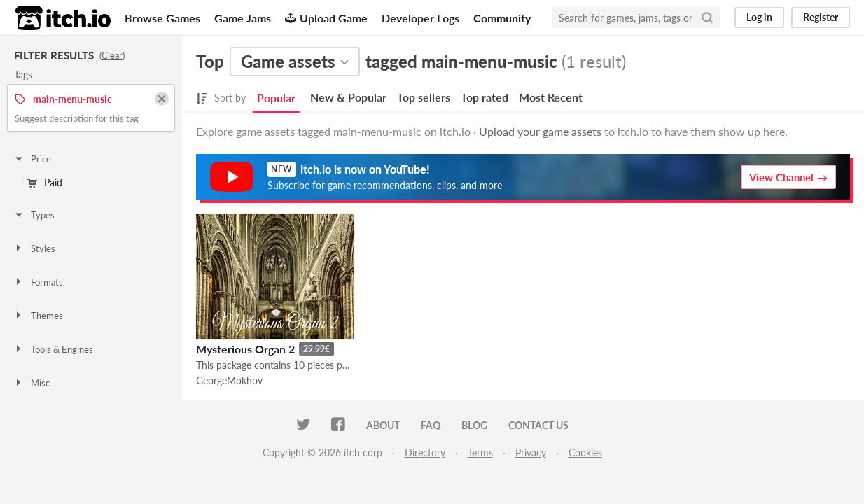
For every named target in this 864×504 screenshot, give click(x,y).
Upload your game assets (540, 131)
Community (502, 18)
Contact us (538, 425)
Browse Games (162, 18)
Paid (45, 182)
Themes (38, 316)
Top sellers (424, 97)
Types (34, 215)
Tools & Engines (53, 349)
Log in (759, 17)
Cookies (585, 453)
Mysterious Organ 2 (245, 349)
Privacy (531, 453)
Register (821, 17)
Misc (32, 383)
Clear (112, 55)
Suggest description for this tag (77, 118)
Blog (474, 425)
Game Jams (243, 18)
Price (32, 159)
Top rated (485, 97)
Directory (425, 453)
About (383, 425)
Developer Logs (420, 18)
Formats (38, 282)
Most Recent (551, 97)
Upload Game (326, 18)
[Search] (707, 17)
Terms (480, 453)
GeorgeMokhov (229, 380)
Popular (276, 98)
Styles (34, 248)
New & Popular (348, 97)
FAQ (431, 425)
